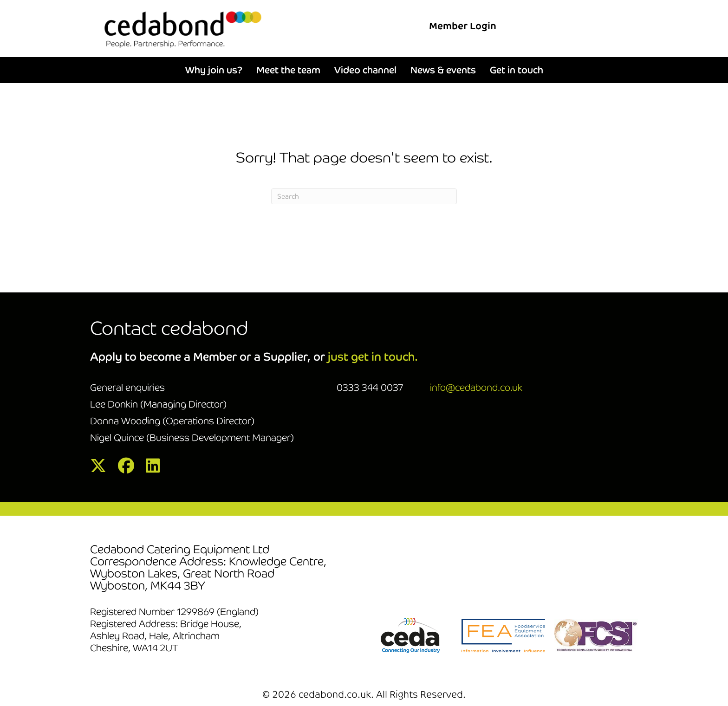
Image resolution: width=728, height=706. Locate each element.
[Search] (364, 196)
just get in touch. (373, 357)
